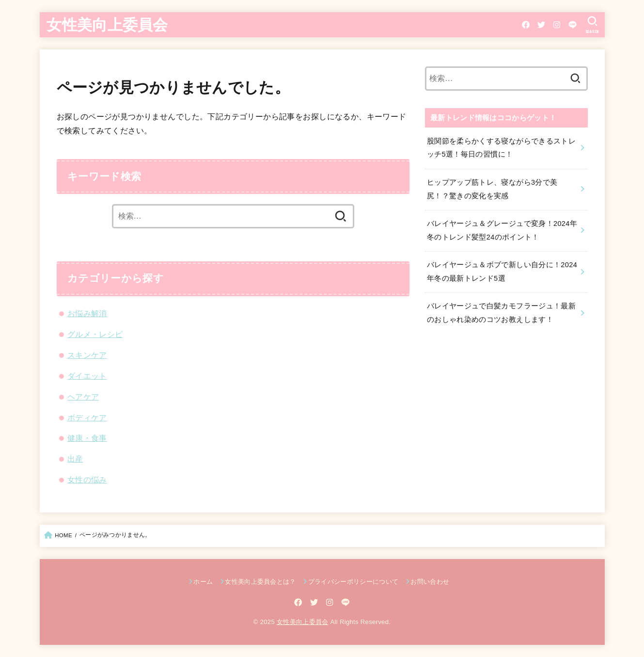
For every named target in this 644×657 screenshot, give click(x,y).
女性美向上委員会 (107, 24)
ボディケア (87, 417)
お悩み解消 (87, 313)
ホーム (203, 582)
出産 (75, 459)
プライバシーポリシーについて (353, 582)
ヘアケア (83, 397)
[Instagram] (557, 25)
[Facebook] (526, 25)
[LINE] (573, 25)
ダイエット (87, 376)
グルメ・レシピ (95, 334)
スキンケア (87, 355)
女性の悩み (87, 480)
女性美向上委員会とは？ (260, 582)
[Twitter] (541, 25)
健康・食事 (87, 438)
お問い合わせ (430, 582)
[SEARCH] (592, 25)
